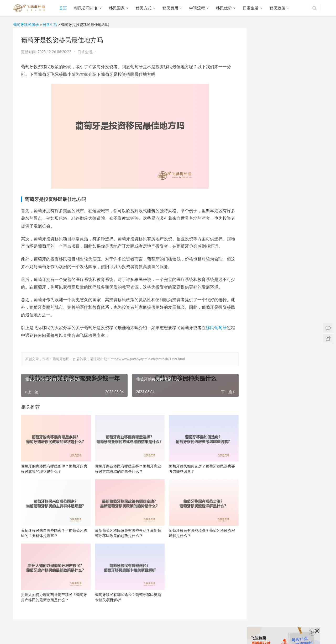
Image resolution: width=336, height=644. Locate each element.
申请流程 (198, 8)
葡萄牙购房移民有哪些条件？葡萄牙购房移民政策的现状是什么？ (54, 467)
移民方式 (144, 8)
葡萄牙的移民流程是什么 (297, 267)
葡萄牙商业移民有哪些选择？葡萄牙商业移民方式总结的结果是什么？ (125, 467)
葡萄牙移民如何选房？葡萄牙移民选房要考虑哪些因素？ (197, 467)
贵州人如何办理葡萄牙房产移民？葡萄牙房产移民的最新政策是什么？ (54, 592)
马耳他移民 (260, 475)
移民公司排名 (87, 8)
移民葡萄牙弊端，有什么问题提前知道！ (284, 539)
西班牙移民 (260, 466)
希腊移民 (259, 456)
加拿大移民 (260, 447)
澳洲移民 (259, 484)
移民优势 (224, 8)
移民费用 (171, 8)
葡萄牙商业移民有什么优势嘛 (275, 514)
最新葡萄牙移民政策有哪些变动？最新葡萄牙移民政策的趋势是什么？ (125, 530)
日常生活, (86, 52)
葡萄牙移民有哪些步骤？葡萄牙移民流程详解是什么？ (197, 530)
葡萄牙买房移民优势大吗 (271, 580)
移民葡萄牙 (216, 328)
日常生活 (251, 8)
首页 (64, 8)
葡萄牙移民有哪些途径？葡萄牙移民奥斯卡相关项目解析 (125, 592)
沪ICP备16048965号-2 (134, 640)
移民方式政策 (77, 632)
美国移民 (259, 429)
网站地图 (179, 632)
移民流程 (120, 632)
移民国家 (117, 8)
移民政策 (278, 8)
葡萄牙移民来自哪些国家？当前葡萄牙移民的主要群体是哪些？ (54, 530)
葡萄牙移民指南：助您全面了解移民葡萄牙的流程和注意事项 (297, 313)
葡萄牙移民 (260, 438)
